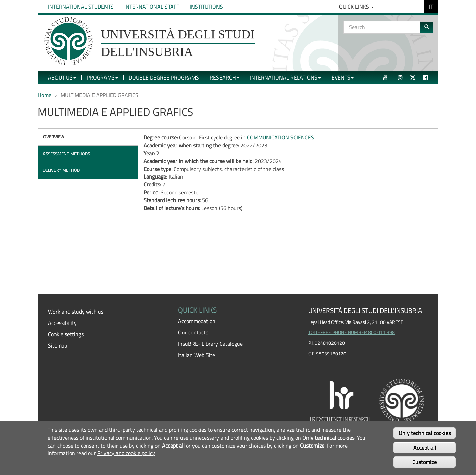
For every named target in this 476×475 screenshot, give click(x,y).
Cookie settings (66, 334)
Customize (424, 462)
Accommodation (197, 321)
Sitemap (58, 345)
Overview (54, 137)
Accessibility (62, 323)
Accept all (425, 448)
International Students (81, 7)
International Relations (285, 77)
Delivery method (61, 170)
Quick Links (356, 7)
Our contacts (193, 332)
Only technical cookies (425, 433)
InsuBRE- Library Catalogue (210, 344)
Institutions (206, 7)
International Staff (152, 7)
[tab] (88, 137)
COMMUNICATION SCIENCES (280, 137)
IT (431, 7)
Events (343, 77)
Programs (102, 77)
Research (224, 77)
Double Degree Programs (164, 77)
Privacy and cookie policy (126, 453)
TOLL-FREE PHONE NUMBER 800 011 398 (352, 332)
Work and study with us (76, 312)
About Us (62, 77)
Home (45, 95)
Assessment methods (66, 154)
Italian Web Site (197, 355)
